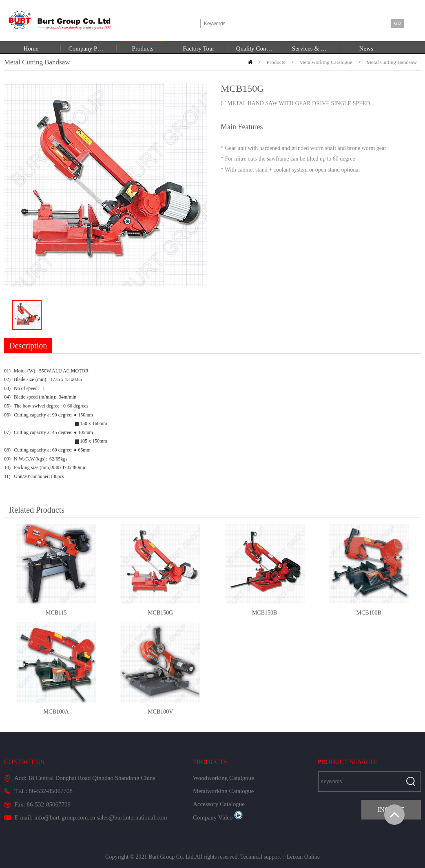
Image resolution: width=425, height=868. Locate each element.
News (366, 48)
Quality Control (255, 48)
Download (36, 72)
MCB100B (369, 613)
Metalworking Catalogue (224, 791)
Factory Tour (198, 48)
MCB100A (56, 712)
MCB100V (160, 712)
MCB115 (56, 613)
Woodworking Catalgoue (224, 778)
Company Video (218, 817)
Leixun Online (303, 857)
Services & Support (310, 48)
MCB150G (160, 613)
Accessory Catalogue (219, 804)
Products (143, 48)
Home (31, 48)
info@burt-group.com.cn (65, 817)
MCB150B (265, 613)
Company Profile (87, 48)
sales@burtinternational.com (132, 817)
